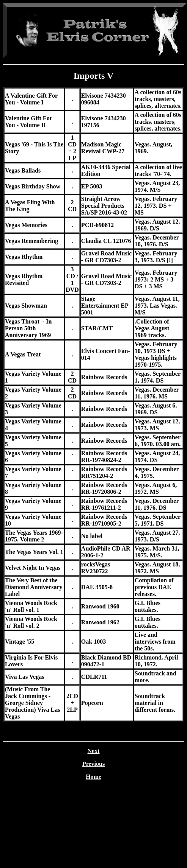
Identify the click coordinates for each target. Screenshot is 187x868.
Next (94, 751)
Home (93, 777)
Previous (93, 764)
